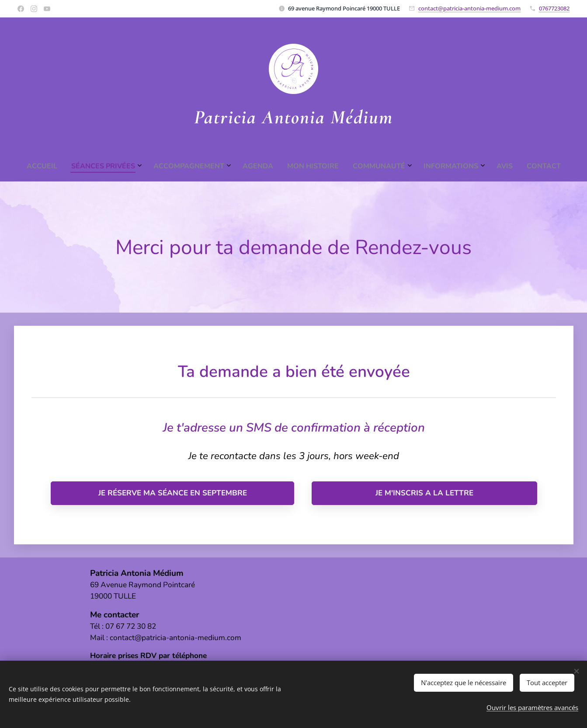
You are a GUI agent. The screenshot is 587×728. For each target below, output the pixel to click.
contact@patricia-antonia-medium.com (469, 8)
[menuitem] (233, 166)
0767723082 (554, 8)
